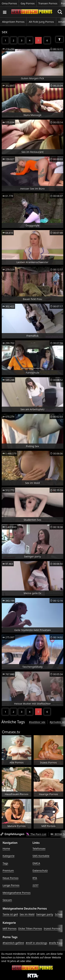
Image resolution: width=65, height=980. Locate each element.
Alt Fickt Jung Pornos (41, 22)
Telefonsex (39, 848)
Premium (8, 870)
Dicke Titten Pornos (30, 928)
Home (6, 848)
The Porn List (36, 834)
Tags (5, 863)
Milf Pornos (10, 928)
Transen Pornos (48, 3)
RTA (35, 878)
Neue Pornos (10, 878)
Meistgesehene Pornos (17, 893)
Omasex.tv (11, 732)
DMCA (36, 863)
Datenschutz (40, 870)
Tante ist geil (10, 914)
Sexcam (7, 900)
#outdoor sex (37, 722)
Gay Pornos (28, 3)
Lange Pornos (11, 885)
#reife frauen (57, 943)
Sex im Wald (27, 914)
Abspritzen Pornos (13, 22)
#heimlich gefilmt (13, 943)
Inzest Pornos (52, 928)
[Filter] (59, 39)
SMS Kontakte (41, 856)
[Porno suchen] (5, 12)
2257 (36, 885)
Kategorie (8, 856)
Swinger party (45, 914)
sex (5, 32)
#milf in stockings (36, 943)
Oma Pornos (9, 3)
